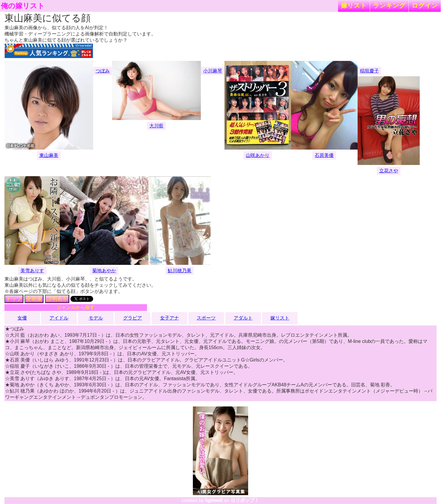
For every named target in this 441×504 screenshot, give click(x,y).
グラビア (133, 318)
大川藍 (156, 126)
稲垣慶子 (369, 71)
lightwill (214, 500)
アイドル (59, 318)
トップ (14, 299)
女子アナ (169, 318)
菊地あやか (104, 271)
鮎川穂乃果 (180, 271)
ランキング (389, 5)
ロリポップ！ (245, 500)
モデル (96, 318)
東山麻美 (49, 155)
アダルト (243, 318)
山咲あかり (258, 155)
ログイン (425, 5)
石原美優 (324, 155)
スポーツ (206, 318)
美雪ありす (32, 271)
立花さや (389, 171)
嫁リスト (354, 5)
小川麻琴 (213, 71)
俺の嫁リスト (23, 6)
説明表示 (57, 299)
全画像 (34, 299)
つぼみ (103, 71)
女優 (22, 318)
